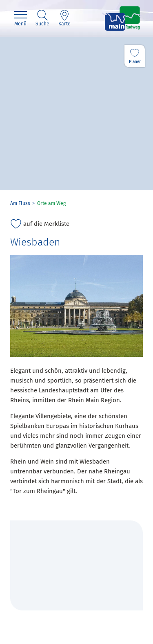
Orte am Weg (51, 203)
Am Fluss (20, 203)
